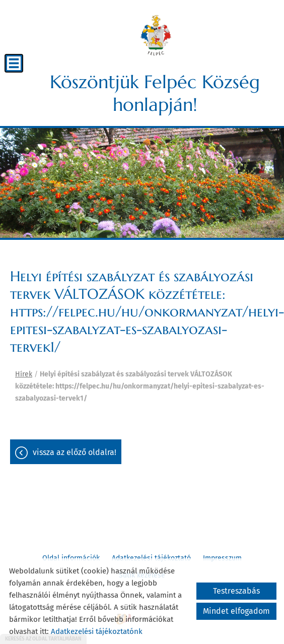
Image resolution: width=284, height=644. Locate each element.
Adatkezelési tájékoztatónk (97, 631)
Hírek (24, 374)
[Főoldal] (156, 35)
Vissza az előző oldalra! (75, 452)
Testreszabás (236, 591)
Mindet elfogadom (236, 611)
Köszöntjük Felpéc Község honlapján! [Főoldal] (155, 93)
